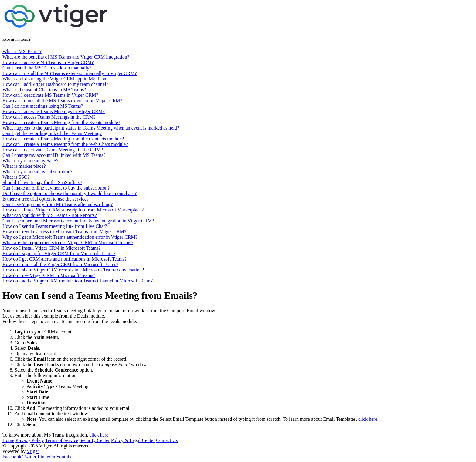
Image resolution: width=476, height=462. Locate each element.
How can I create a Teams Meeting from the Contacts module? (63, 139)
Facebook (12, 457)
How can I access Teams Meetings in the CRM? (49, 117)
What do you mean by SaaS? (30, 161)
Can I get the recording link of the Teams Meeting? (52, 133)
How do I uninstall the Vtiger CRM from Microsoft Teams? (60, 264)
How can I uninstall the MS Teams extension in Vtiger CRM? (62, 101)
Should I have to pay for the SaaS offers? (42, 182)
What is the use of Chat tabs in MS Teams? (44, 90)
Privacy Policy (30, 440)
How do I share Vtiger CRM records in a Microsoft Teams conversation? (73, 270)
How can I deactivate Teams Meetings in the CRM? (53, 150)
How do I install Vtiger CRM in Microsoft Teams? (52, 248)
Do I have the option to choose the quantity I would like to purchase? (70, 193)
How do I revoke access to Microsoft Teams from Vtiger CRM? (64, 232)
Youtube (64, 457)
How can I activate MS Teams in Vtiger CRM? (48, 62)
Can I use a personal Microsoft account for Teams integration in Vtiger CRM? (78, 221)
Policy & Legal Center (133, 440)
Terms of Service (62, 440)
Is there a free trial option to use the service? (46, 199)
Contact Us (167, 440)
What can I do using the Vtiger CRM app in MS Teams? (57, 79)
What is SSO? (16, 177)
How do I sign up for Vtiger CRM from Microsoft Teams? (59, 253)
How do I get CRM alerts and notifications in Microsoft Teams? (65, 259)
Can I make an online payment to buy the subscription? (56, 188)
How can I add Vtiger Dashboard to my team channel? (55, 84)
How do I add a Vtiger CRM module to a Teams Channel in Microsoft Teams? (78, 281)
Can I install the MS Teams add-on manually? (47, 68)
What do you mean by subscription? (37, 172)
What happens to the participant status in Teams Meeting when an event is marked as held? (91, 128)
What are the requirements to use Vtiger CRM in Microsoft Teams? (68, 243)
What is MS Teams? (22, 51)
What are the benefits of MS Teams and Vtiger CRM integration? (66, 57)
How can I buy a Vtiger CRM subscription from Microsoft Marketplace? (73, 210)
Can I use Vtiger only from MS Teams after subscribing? (58, 204)
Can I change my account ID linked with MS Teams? (54, 155)
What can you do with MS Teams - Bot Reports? (50, 215)
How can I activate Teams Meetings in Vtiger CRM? (54, 111)
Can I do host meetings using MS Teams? (43, 106)
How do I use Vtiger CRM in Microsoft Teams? (49, 275)
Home (8, 440)
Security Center (95, 440)
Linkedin (46, 457)
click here (368, 419)
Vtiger (33, 451)
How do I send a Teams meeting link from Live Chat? (55, 226)
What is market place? (24, 166)
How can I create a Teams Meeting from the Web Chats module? (65, 144)
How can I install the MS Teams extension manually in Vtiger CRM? (70, 73)
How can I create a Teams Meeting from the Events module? (61, 122)
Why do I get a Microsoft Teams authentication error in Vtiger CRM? (70, 237)
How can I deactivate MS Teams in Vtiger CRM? (50, 95)
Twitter (29, 457)
